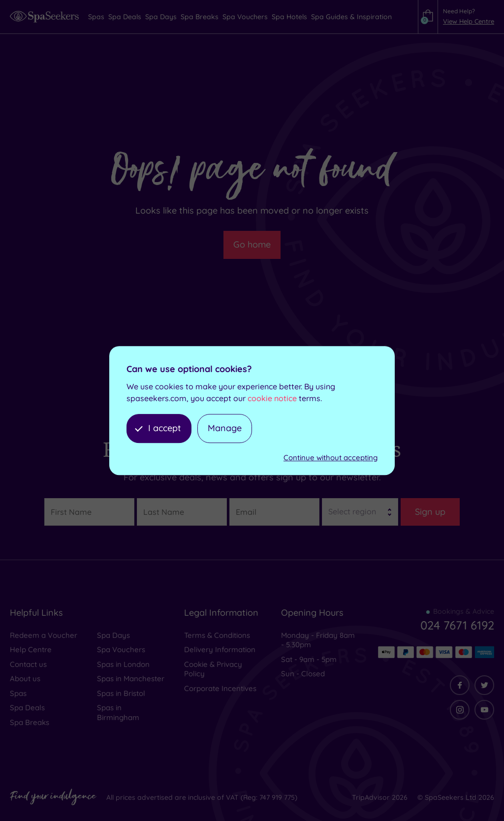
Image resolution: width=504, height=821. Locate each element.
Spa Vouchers (121, 649)
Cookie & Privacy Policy (213, 669)
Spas (18, 693)
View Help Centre (469, 21)
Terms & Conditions (217, 635)
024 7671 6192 (457, 625)
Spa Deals (27, 708)
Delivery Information (220, 649)
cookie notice (272, 399)
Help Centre (31, 649)
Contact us (28, 664)
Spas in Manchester (131, 679)
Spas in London (123, 664)
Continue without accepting (331, 458)
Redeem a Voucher (44, 635)
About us (25, 679)
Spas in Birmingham (118, 712)
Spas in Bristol (121, 693)
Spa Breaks (30, 722)
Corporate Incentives (220, 688)
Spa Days (113, 635)
